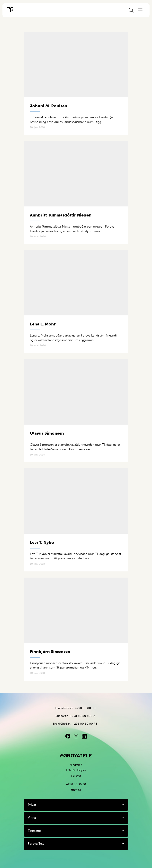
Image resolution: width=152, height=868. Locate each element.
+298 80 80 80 (85, 708)
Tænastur (35, 831)
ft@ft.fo (76, 790)
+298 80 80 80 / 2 (82, 716)
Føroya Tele (36, 844)
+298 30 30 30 (76, 784)
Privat (32, 805)
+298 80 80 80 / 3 (85, 724)
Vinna (32, 818)
